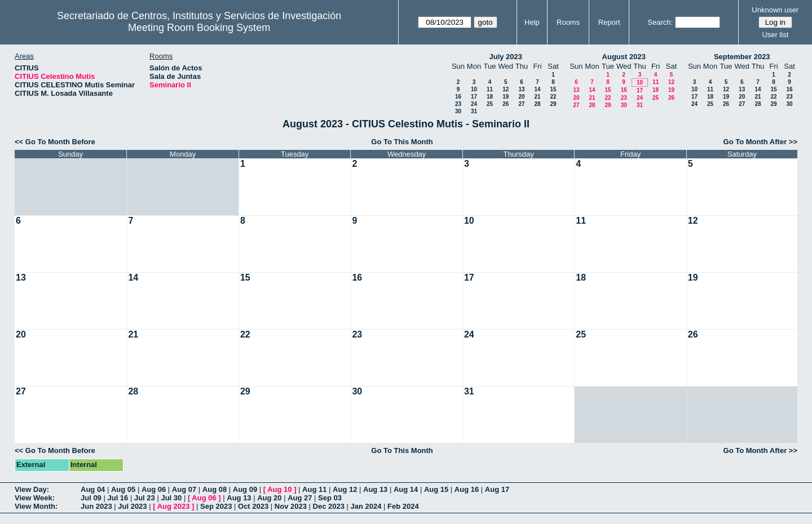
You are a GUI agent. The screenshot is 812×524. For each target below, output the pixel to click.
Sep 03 (330, 498)
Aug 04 (93, 489)
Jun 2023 (96, 506)
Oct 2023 (253, 506)
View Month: (36, 506)
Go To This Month (402, 142)
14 (537, 89)
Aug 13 (375, 489)
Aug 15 (436, 489)
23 (458, 104)
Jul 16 (118, 498)
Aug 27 (300, 498)
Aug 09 (245, 489)
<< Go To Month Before (55, 142)
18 (490, 97)
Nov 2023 (291, 506)
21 (537, 97)
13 (521, 89)
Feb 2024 (403, 506)
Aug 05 (123, 489)
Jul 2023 (132, 506)
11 (490, 89)
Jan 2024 (366, 506)
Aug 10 (279, 489)
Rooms (568, 22)
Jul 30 (171, 498)
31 (474, 111)
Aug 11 (314, 489)
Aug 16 (467, 489)
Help (532, 22)
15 (553, 89)
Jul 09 (91, 498)
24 (474, 104)
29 (553, 104)
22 (553, 97)
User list (775, 35)
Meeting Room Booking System (199, 28)
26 (506, 104)
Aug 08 (215, 489)
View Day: (32, 489)
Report (609, 22)
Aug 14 (406, 489)
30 (458, 111)
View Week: (35, 498)
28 (537, 104)
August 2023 (624, 57)
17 (474, 97)
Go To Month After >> (760, 142)
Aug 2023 (174, 506)
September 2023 (742, 57)
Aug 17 (497, 489)
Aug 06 (154, 489)
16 (458, 97)
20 (521, 97)
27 (521, 104)
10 (474, 89)
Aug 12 (345, 489)
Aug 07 (184, 489)
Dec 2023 (329, 506)
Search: (660, 22)
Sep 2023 (216, 506)
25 (490, 104)
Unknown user (775, 10)
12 (506, 89)
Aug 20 (269, 498)
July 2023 (506, 57)
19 (506, 97)
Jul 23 (145, 498)
